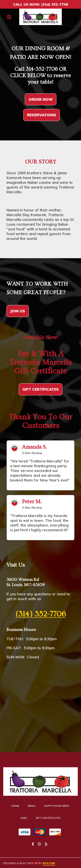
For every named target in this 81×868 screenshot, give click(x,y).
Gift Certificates (49, 818)
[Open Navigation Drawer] (9, 17)
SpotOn (49, 863)
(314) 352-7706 (41, 614)
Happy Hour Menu (58, 806)
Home (17, 806)
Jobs (25, 818)
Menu (33, 806)
